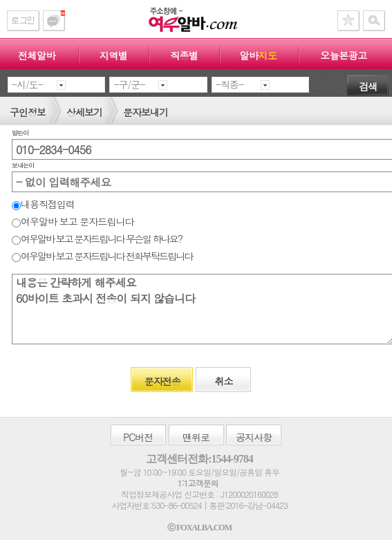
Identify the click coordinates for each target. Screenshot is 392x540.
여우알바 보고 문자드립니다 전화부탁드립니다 (102, 256)
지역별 (114, 55)
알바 (259, 55)
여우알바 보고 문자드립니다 (73, 221)
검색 (368, 86)
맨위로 (196, 437)
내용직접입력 (43, 204)
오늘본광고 (344, 55)
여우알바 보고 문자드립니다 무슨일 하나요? (97, 239)
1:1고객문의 (197, 483)
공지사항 (254, 437)
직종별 (184, 55)
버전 (138, 437)
